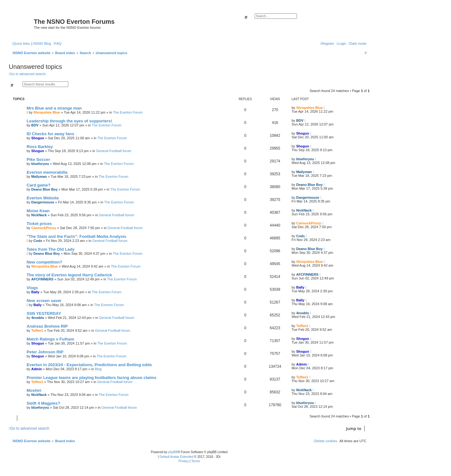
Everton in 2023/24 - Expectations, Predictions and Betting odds (89, 365)
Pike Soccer (38, 159)
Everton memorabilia (47, 172)
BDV (35, 125)
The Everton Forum (128, 112)
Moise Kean (38, 211)
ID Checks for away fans (50, 134)
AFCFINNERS (42, 279)
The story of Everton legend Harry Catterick (69, 275)
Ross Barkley (40, 147)
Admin (37, 369)
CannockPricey (44, 228)
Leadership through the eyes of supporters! (69, 121)
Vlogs (32, 288)
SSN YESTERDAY (44, 313)
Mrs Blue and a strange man (54, 108)
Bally (35, 292)
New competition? (44, 262)
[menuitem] (57, 44)
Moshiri (34, 390)
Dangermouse (43, 202)
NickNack (39, 215)
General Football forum (114, 151)
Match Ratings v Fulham (50, 339)
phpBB (173, 452)
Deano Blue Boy (44, 189)
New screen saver (44, 301)
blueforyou (40, 164)
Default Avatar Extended (176, 457)
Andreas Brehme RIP (47, 326)
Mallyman (39, 177)
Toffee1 (37, 330)
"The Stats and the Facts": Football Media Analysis (76, 236)
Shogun (38, 138)
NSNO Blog (42, 44)
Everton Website (43, 198)
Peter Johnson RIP (45, 352)
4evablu (38, 318)
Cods (38, 241)
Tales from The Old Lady (51, 249)
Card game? (39, 185)
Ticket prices (39, 224)
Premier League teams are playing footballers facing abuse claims (91, 378)
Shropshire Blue (47, 112)
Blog (98, 369)
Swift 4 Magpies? (43, 403)
